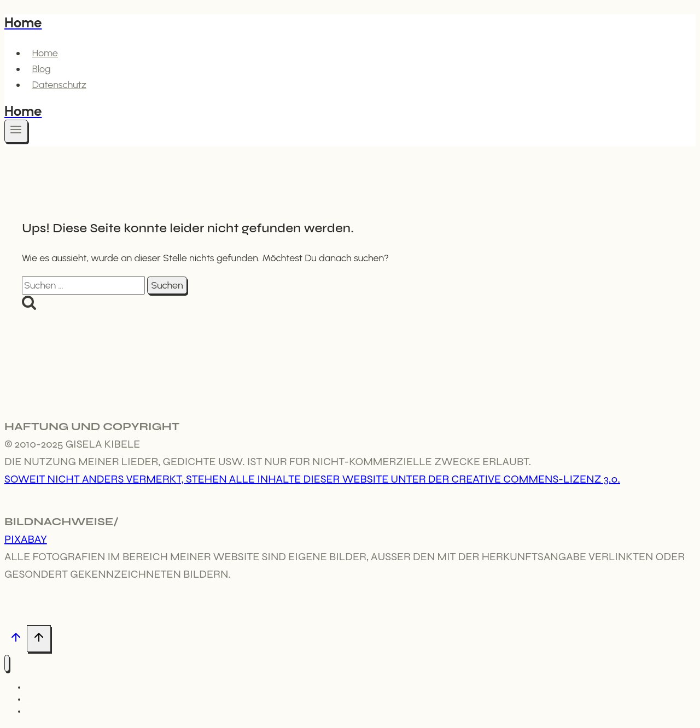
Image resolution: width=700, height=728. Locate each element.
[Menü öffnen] (16, 131)
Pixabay (26, 539)
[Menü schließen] (7, 663)
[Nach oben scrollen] (16, 639)
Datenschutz (59, 85)
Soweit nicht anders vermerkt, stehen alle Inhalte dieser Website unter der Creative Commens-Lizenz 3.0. (312, 479)
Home (45, 53)
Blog (42, 69)
